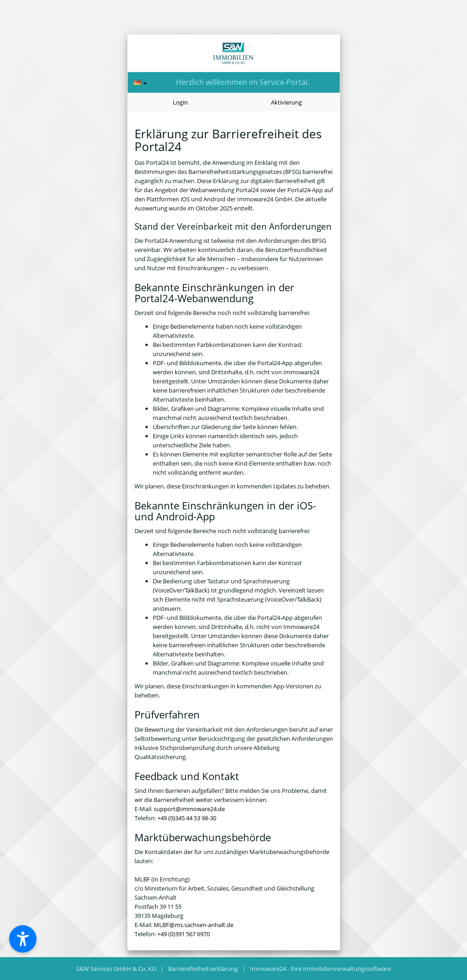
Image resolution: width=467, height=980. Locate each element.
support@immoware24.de (189, 809)
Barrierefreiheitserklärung (203, 969)
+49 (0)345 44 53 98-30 (187, 818)
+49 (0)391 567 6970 (184, 934)
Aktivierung (286, 102)
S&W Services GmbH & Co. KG (116, 969)
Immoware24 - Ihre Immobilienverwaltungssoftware (320, 969)
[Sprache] (140, 82)
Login (180, 102)
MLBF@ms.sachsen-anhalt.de (194, 925)
